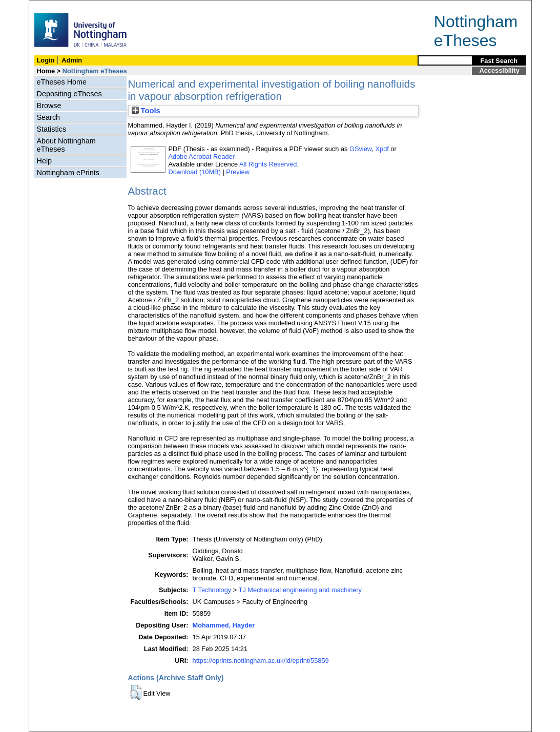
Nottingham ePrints (68, 173)
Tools (146, 111)
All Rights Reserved (268, 164)
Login (46, 60)
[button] (136, 693)
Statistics (52, 129)
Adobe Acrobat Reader (202, 156)
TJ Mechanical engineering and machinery (300, 590)
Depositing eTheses (69, 94)
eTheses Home (62, 82)
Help (45, 161)
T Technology (212, 590)
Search (49, 117)
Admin (72, 60)
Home (46, 71)
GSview (360, 149)
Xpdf (382, 149)
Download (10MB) (195, 172)
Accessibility (500, 70)
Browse (49, 106)
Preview (238, 172)
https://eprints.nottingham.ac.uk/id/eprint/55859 (261, 661)
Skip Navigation (51, 6)
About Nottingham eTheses (66, 145)
